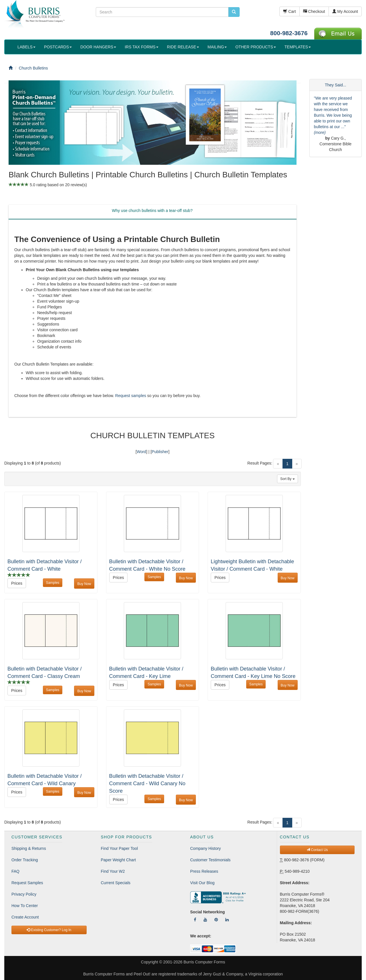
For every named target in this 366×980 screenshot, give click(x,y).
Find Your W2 (113, 871)
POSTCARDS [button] (58, 47)
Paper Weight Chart (119, 860)
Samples (53, 583)
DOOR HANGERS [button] (98, 47)
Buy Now (84, 584)
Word (141, 452)
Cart (289, 11)
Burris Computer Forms (204, 962)
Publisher (160, 452)
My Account (345, 11)
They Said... (336, 85)
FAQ (15, 871)
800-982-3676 (289, 33)
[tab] (152, 212)
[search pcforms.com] (234, 12)
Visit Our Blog (202, 883)
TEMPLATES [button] (298, 47)
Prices (17, 583)
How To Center (25, 906)
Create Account (25, 917)
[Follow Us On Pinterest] (216, 920)
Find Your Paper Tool (120, 848)
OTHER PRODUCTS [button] (255, 47)
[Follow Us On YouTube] (205, 920)
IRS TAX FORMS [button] (142, 47)
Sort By (288, 479)
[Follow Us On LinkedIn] (227, 920)
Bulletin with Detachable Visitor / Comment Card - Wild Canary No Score (147, 783)
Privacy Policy (24, 894)
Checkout (314, 11)
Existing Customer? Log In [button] (49, 930)
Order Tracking (25, 860)
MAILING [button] (217, 47)
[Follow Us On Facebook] (195, 920)
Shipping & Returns (29, 848)
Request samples (131, 396)
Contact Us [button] (317, 850)
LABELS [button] (26, 47)
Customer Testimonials (210, 860)
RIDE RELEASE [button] (183, 47)
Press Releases (204, 871)
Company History (205, 848)
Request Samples (27, 883)
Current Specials (116, 883)
